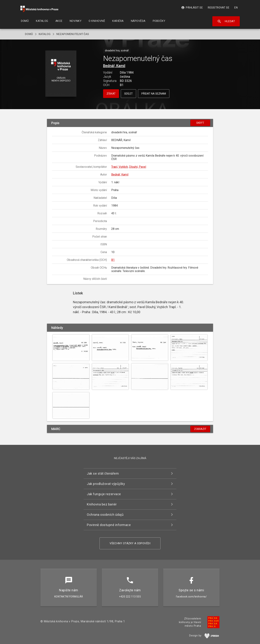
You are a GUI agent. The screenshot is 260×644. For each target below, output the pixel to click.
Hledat (226, 21)
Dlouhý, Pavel (138, 167)
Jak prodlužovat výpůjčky (106, 484)
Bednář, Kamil (114, 66)
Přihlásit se (192, 8)
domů (29, 34)
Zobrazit (200, 429)
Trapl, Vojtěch (120, 167)
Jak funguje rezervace (104, 494)
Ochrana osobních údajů (105, 515)
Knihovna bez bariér (102, 504)
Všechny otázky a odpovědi (130, 543)
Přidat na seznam (154, 94)
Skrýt (200, 123)
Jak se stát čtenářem (103, 473)
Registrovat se (219, 8)
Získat (111, 94)
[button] (61, 74)
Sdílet (128, 94)
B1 (113, 260)
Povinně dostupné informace (109, 525)
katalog (45, 34)
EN (236, 8)
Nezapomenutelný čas (73, 34)
